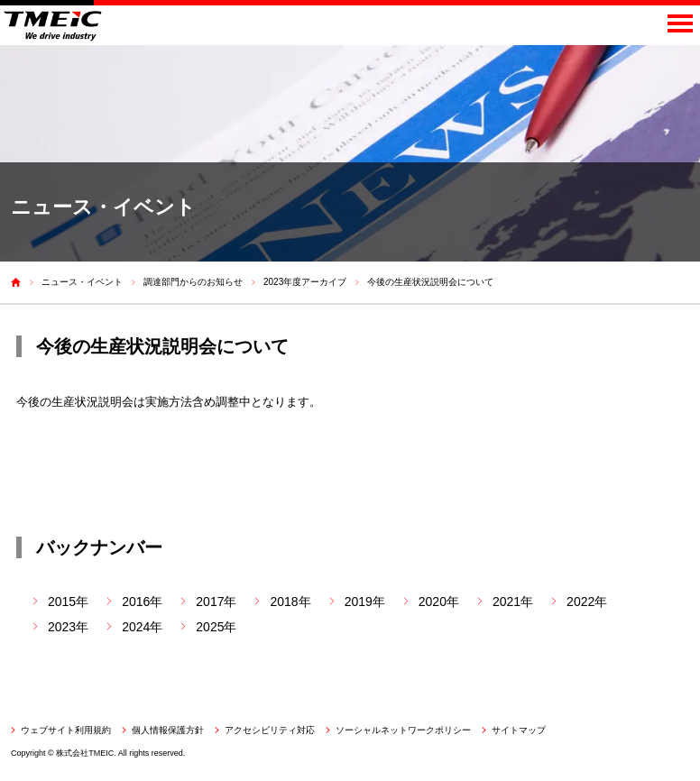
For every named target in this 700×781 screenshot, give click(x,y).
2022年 (587, 602)
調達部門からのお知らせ (193, 282)
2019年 (365, 602)
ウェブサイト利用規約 (66, 730)
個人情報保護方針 (168, 730)
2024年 (142, 627)
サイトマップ (519, 730)
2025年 (216, 627)
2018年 (290, 602)
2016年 (142, 602)
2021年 (513, 602)
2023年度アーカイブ (305, 282)
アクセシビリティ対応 (270, 730)
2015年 (68, 602)
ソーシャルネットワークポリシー (403, 730)
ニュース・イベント (82, 282)
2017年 (216, 602)
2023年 (68, 627)
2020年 (439, 602)
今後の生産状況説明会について (430, 282)
